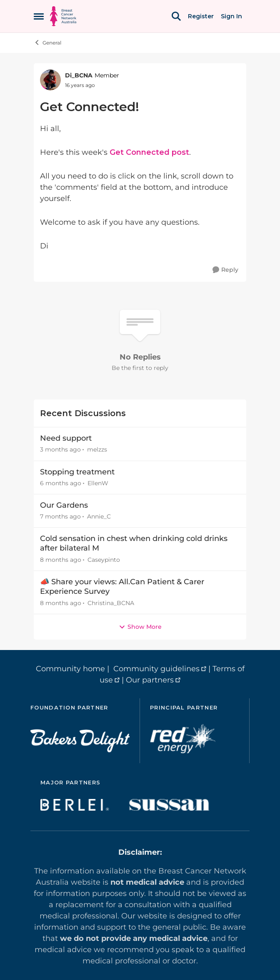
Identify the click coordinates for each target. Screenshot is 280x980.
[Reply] (225, 270)
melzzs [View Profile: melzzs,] (97, 450)
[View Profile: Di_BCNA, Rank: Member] (50, 80)
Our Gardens (64, 505)
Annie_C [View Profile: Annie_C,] (99, 516)
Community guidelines (156, 669)
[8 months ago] (61, 560)
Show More (140, 627)
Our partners (150, 680)
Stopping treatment (77, 472)
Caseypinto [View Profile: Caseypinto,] (104, 560)
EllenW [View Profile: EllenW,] (98, 483)
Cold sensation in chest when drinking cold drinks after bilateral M (134, 543)
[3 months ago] (60, 450)
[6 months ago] (61, 483)
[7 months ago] (60, 517)
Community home (70, 669)
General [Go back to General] (47, 42)
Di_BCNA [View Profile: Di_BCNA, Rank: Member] (79, 75)
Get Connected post (149, 152)
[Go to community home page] (63, 16)
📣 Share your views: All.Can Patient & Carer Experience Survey (122, 587)
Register (201, 16)
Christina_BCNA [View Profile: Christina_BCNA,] (111, 603)
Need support (66, 438)
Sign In (231, 16)
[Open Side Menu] (39, 16)
